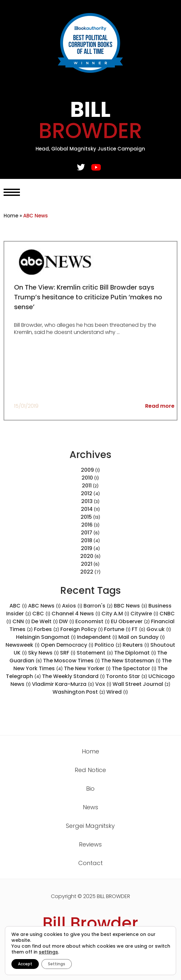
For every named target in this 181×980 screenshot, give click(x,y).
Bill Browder (90, 923)
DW (67, 621)
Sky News (44, 653)
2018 (87, 540)
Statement (95, 653)
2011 (87, 486)
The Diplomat (135, 653)
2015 (86, 517)
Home (11, 216)
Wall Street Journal (142, 684)
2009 (87, 470)
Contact (90, 863)
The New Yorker (87, 668)
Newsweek (23, 645)
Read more (160, 406)
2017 (87, 533)
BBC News (131, 606)
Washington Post (79, 692)
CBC (41, 614)
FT (139, 629)
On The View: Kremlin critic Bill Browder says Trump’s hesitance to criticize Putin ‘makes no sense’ (88, 297)
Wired (117, 692)
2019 (87, 548)
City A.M (115, 614)
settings (48, 952)
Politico (108, 645)
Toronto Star (127, 676)
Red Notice (90, 770)
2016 (87, 525)
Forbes (47, 629)
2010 (87, 478)
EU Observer (130, 621)
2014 (87, 509)
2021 (87, 564)
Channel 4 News (76, 614)
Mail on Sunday (142, 637)
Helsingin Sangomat (46, 637)
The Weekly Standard (74, 676)
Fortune (117, 629)
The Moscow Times (72, 661)
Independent (97, 637)
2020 (87, 556)
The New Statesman (131, 661)
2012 (87, 493)
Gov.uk (159, 629)
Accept (25, 964)
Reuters (136, 645)
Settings (57, 964)
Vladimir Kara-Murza (63, 684)
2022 (87, 572)
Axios (72, 606)
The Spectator (134, 668)
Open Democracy (67, 645)
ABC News (45, 606)
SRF (68, 653)
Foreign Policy (82, 629)
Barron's (98, 606)
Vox (103, 684)
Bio (90, 789)
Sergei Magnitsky (90, 826)
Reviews (90, 844)
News (90, 807)
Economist (93, 621)
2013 (87, 501)
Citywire (144, 614)
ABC (18, 606)
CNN (21, 621)
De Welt (45, 621)
